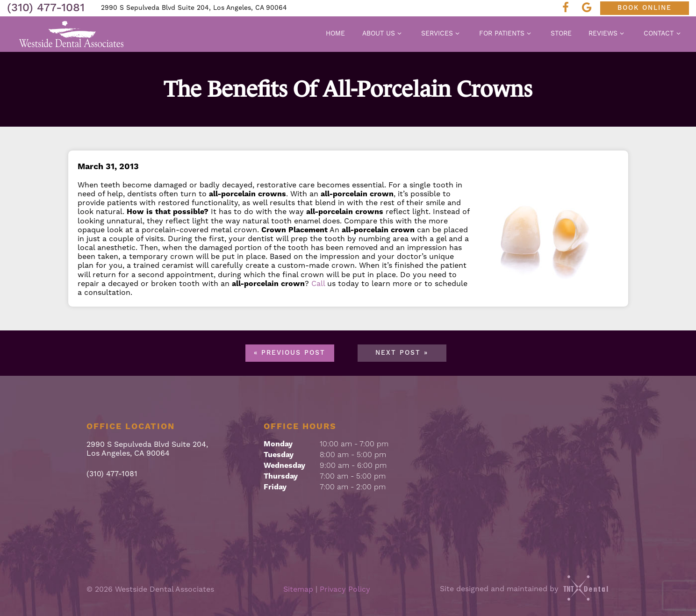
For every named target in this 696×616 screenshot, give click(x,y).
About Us (383, 34)
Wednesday (284, 466)
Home (335, 34)
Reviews (608, 34)
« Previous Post (290, 353)
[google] (589, 8)
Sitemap (298, 589)
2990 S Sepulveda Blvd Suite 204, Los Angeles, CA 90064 (194, 8)
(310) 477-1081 (46, 8)
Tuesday (279, 455)
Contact (663, 34)
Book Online (645, 8)
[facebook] (568, 8)
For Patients (506, 34)
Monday (278, 444)
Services (442, 34)
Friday (275, 487)
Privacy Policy (345, 589)
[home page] (72, 34)
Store (561, 34)
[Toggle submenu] (400, 33)
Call (318, 284)
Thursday (281, 476)
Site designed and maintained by (525, 589)
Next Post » (402, 353)
